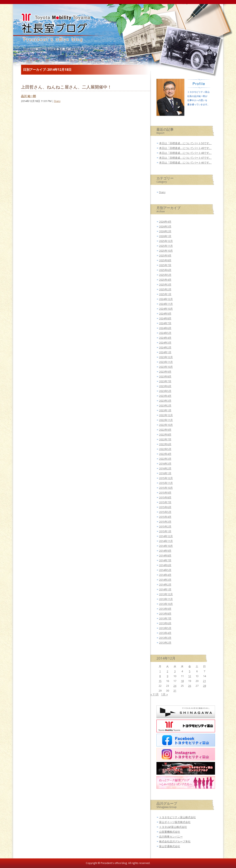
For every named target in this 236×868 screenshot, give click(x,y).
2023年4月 (165, 396)
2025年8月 (165, 260)
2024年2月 (165, 347)
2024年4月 (165, 338)
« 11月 (155, 694)
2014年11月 (166, 541)
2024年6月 (165, 328)
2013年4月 (165, 633)
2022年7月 (165, 439)
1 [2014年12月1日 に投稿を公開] (160, 671)
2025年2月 (165, 289)
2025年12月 (166, 241)
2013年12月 (166, 594)
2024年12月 (166, 299)
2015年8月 (165, 497)
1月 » (164, 694)
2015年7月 (165, 502)
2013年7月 (165, 618)
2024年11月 (166, 304)
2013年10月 (166, 604)
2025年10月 (166, 251)
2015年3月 (165, 522)
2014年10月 (166, 546)
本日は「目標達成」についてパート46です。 (185, 163)
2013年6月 (165, 623)
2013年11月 (166, 599)
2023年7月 (165, 381)
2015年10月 (166, 488)
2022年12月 (166, 415)
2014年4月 (165, 575)
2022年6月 (165, 444)
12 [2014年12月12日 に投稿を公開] (190, 676)
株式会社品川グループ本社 (175, 841)
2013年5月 (165, 628)
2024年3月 (165, 343)
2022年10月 (166, 425)
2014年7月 (165, 560)
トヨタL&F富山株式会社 (173, 827)
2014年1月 (165, 589)
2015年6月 (165, 507)
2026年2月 (165, 231)
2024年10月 (166, 309)
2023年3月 (165, 401)
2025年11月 (166, 246)
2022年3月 (165, 459)
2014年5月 (165, 570)
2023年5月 (165, 391)
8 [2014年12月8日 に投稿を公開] (160, 676)
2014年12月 (166, 536)
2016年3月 (165, 464)
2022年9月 (165, 430)
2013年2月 (165, 643)
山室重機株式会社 (170, 832)
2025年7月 (165, 265)
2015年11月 (166, 483)
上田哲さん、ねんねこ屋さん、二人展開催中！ (66, 87)
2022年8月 (165, 435)
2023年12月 (166, 357)
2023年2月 (165, 405)
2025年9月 (165, 255)
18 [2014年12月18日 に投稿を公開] (182, 681)
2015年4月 (165, 517)
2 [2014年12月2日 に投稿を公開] (167, 671)
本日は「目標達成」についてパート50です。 (185, 143)
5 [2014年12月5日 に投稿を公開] (190, 671)
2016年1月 (165, 473)
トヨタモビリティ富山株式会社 (177, 817)
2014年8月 (165, 555)
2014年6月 (165, 565)
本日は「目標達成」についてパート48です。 (185, 153)
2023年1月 (165, 410)
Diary (57, 101)
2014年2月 (165, 585)
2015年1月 (165, 531)
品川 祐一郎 (28, 96)
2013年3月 (165, 638)
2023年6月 (165, 386)
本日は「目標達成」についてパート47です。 (185, 158)
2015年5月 (165, 512)
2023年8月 (165, 376)
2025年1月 (165, 294)
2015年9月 (165, 493)
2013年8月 (165, 614)
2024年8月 (165, 318)
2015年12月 (166, 478)
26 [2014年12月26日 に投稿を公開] (190, 686)
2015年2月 (165, 526)
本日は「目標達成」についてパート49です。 (185, 148)
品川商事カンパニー (171, 837)
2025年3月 (165, 284)
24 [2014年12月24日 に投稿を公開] (175, 686)
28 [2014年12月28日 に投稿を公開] (205, 686)
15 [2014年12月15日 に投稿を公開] (160, 681)
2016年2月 (165, 468)
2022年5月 (165, 449)
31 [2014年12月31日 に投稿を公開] (175, 691)
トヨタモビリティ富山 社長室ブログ (54, 29)
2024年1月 (165, 352)
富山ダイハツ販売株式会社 (175, 822)
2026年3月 (165, 226)
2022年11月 (166, 420)
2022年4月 (165, 454)
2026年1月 (165, 236)
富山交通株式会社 (170, 846)
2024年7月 (165, 323)
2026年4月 (165, 222)
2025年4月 (165, 280)
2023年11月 (166, 362)
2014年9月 (165, 551)
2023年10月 (166, 367)
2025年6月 (165, 270)
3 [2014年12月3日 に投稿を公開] (175, 671)
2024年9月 (165, 314)
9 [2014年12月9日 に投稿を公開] (167, 676)
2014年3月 (165, 580)
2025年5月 (165, 275)
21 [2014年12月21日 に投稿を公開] (205, 681)
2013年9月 (165, 609)
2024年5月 (165, 333)
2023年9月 (165, 372)
